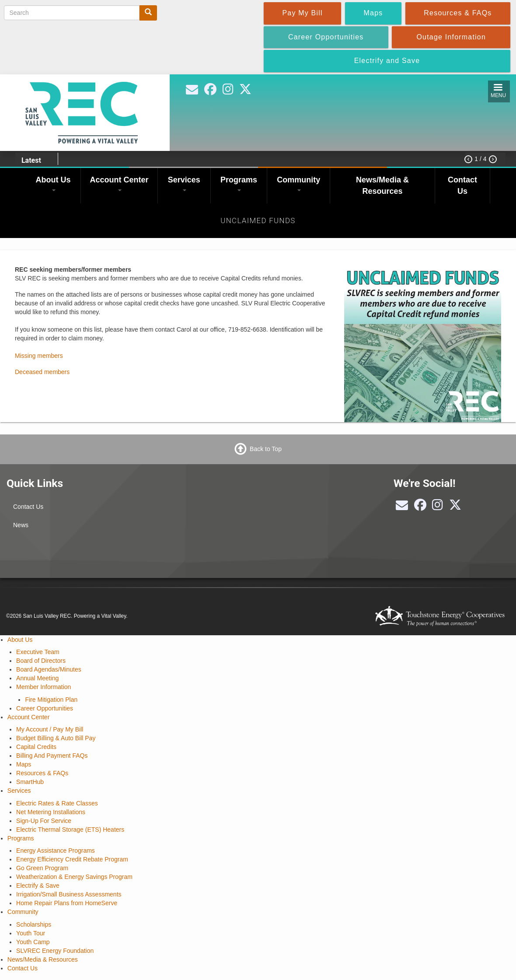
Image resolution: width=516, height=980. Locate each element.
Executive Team (38, 652)
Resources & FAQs (42, 773)
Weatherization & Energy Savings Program (74, 877)
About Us (53, 183)
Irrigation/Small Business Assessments (69, 894)
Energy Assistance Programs (56, 850)
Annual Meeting (37, 678)
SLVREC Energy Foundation (55, 951)
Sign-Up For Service (44, 821)
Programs (239, 183)
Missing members (39, 356)
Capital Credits (36, 747)
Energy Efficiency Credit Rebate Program (72, 859)
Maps (24, 764)
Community (298, 183)
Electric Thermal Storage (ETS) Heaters (70, 829)
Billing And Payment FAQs (52, 756)
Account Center (119, 183)
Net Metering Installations (51, 812)
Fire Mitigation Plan (51, 700)
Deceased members (42, 372)
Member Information (44, 687)
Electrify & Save (38, 885)
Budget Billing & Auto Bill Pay (56, 738)
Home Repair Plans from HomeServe (67, 903)
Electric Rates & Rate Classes (57, 803)
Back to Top (266, 448)
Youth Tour (31, 933)
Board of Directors (41, 661)
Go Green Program (42, 868)
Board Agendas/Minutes (49, 669)
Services (184, 183)
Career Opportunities (45, 708)
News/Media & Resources (382, 185)
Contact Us (462, 185)
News (21, 525)
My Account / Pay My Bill (50, 729)
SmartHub (30, 782)
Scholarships (34, 924)
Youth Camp (33, 942)
